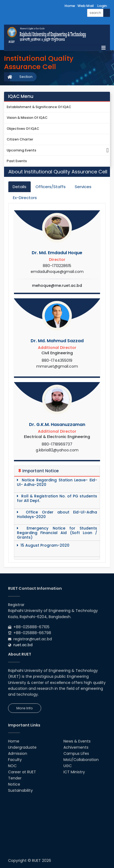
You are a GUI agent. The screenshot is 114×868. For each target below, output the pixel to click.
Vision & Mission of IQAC (27, 118)
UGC (68, 766)
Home (70, 6)
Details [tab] (19, 187)
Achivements (76, 747)
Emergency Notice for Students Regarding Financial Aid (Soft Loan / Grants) (57, 533)
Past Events (17, 161)
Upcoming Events (58, 151)
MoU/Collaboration (81, 760)
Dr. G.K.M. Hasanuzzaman (57, 425)
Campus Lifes (76, 753)
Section (26, 77)
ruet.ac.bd (23, 645)
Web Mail (86, 6)
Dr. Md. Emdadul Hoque (57, 253)
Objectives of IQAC (23, 129)
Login (102, 6)
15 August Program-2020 (43, 545)
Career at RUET (22, 772)
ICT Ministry (74, 772)
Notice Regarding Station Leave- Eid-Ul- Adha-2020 (57, 482)
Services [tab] (83, 187)
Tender (15, 778)
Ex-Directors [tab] (25, 198)
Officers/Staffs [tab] (51, 187)
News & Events (77, 741)
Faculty (15, 760)
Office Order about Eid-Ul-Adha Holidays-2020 (57, 515)
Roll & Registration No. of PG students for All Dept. (57, 498)
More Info (25, 708)
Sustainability (20, 790)
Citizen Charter (20, 139)
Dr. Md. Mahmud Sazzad (57, 341)
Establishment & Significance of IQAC (39, 107)
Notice (14, 784)
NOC (12, 766)
